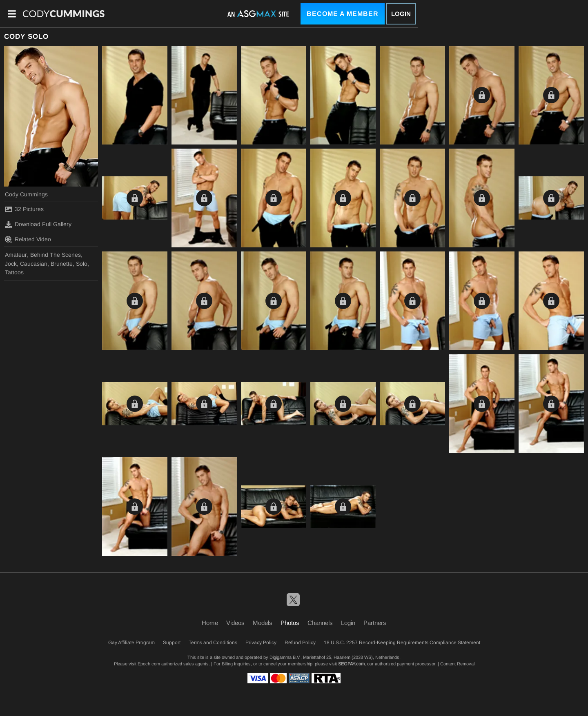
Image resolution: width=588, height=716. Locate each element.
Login (401, 14)
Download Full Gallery (38, 225)
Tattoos (14, 272)
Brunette (62, 264)
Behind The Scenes (56, 255)
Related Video (28, 239)
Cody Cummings (26, 194)
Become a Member (343, 14)
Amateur (16, 255)
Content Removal (457, 664)
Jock (11, 264)
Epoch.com (149, 664)
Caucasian (34, 264)
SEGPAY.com (351, 664)
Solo (82, 264)
